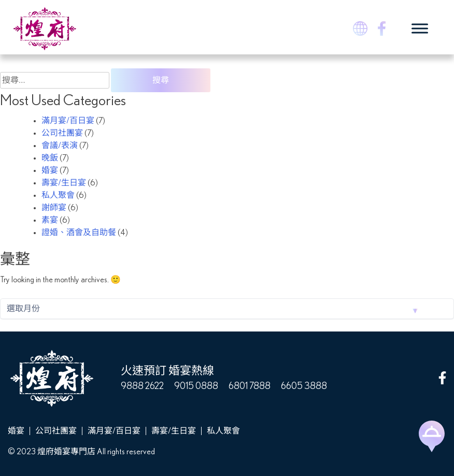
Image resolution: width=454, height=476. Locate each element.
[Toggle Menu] (420, 28)
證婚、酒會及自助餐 (79, 233)
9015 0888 (196, 386)
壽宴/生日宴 (64, 183)
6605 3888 (304, 386)
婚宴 (50, 170)
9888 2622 (142, 386)
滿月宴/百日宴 (68, 121)
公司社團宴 (62, 133)
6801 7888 (250, 386)
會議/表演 (60, 146)
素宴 (50, 220)
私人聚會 (58, 195)
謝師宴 (54, 208)
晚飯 (50, 158)
